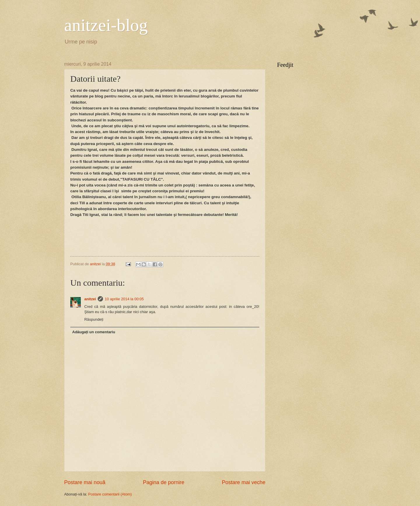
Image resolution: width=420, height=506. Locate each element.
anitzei (90, 299)
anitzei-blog (106, 25)
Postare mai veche (244, 482)
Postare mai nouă (85, 482)
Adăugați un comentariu (93, 332)
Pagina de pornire (164, 482)
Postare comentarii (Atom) (110, 494)
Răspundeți (94, 319)
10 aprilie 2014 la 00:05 (124, 299)
